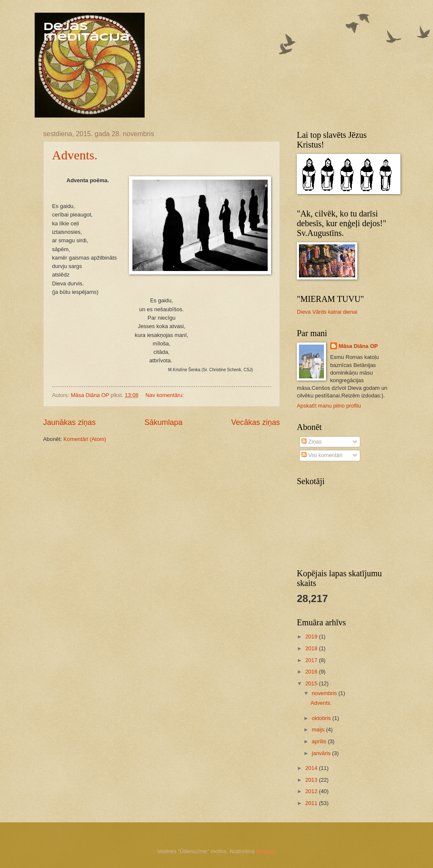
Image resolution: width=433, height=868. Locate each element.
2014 (312, 768)
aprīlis (320, 741)
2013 (312, 780)
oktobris (322, 718)
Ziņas (311, 442)
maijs (319, 730)
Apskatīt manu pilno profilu (329, 406)
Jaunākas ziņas (69, 422)
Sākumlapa (163, 422)
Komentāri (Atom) (85, 439)
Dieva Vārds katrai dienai (327, 312)
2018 (312, 648)
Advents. (75, 155)
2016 (312, 672)
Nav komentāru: (165, 395)
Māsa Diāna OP (358, 346)
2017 (312, 660)
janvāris (322, 753)
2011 (312, 803)
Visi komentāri (322, 455)
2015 (312, 683)
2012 (312, 791)
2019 (312, 637)
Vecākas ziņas (256, 422)
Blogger (265, 851)
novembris (325, 693)
